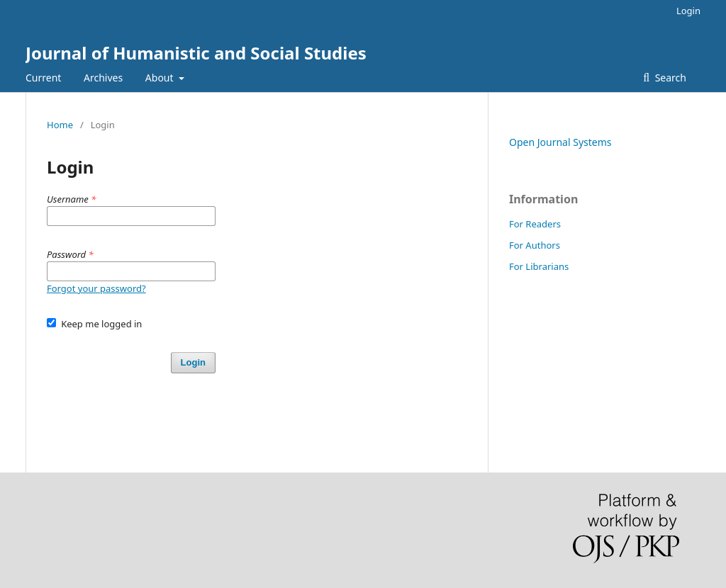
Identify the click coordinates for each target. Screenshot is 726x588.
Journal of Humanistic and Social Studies (196, 53)
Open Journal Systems (560, 142)
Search (669, 78)
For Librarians (539, 266)
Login (688, 11)
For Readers (535, 224)
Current (43, 78)
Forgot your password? (96, 288)
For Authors (535, 245)
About (161, 78)
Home (60, 125)
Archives (103, 78)
